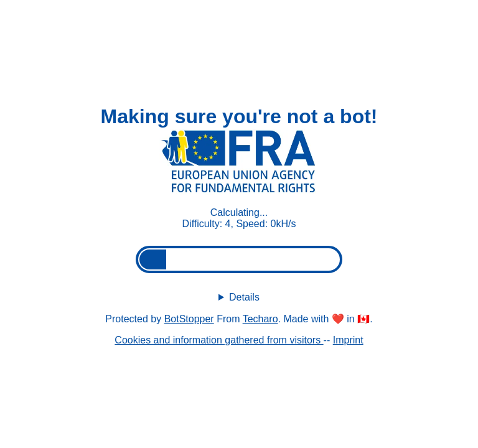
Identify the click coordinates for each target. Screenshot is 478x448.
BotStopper (189, 319)
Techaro (260, 319)
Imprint (348, 340)
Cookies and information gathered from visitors (219, 340)
